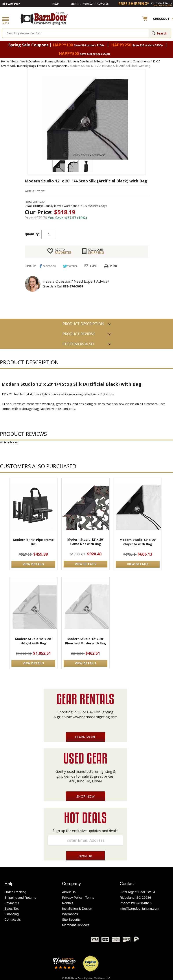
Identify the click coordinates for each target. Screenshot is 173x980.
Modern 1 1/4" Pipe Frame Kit (33, 542)
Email (94, 266)
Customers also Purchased (78, 345)
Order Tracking (15, 892)
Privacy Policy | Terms (78, 897)
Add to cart (91, 234)
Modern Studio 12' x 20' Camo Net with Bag (86, 542)
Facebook (44, 940)
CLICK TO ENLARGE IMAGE (89, 155)
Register (88, 4)
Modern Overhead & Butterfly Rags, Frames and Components (109, 61)
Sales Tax (12, 908)
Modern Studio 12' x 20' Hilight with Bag (33, 641)
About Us (69, 892)
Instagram (77, 940)
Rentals (68, 903)
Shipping (96, 251)
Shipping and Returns (20, 897)
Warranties (70, 914)
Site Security (71, 919)
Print (114, 266)
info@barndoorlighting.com (139, 908)
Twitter (55, 940)
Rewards (103, 4)
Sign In (75, 4)
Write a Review (35, 191)
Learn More (86, 737)
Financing (12, 914)
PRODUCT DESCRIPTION (83, 324)
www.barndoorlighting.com (95, 717)
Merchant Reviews (76, 925)
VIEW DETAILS (33, 564)
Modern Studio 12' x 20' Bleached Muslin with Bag (86, 641)
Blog (66, 940)
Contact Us (13, 919)
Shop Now (86, 796)
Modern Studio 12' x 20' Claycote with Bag (138, 542)
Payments (12, 903)
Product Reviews (79, 334)
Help (56, 4)
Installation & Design (77, 908)
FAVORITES (63, 251)
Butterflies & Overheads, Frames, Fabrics (39, 61)
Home (5, 61)
